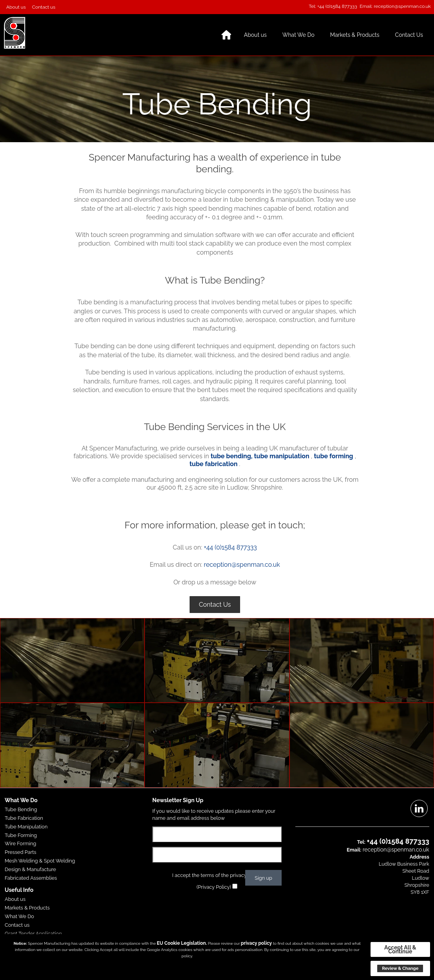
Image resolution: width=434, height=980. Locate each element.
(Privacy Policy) (214, 887)
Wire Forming (20, 843)
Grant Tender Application (33, 934)
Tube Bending (21, 809)
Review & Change (400, 968)
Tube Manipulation (26, 827)
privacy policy (256, 943)
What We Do (298, 35)
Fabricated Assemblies (31, 878)
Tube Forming (21, 835)
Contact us (44, 7)
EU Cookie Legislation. (182, 943)
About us (16, 7)
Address (420, 857)
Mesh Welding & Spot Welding (40, 861)
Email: (366, 6)
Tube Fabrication (24, 818)
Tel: (312, 6)
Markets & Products (355, 35)
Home (226, 35)
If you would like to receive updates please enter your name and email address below (214, 815)
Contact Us (409, 35)
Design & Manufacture (30, 869)
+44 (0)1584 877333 (337, 6)
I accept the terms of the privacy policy (217, 875)
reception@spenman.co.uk (402, 6)
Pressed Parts (21, 852)
